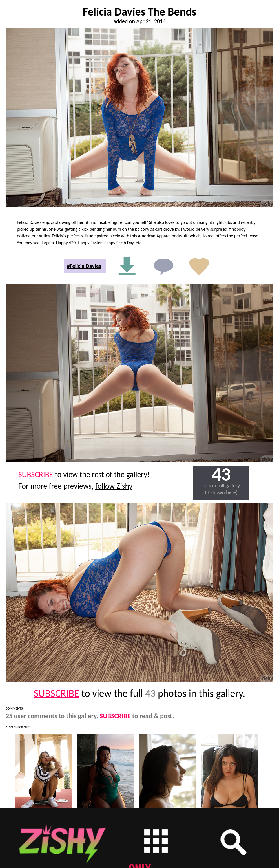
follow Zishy (114, 486)
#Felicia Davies (84, 266)
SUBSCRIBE (36, 474)
